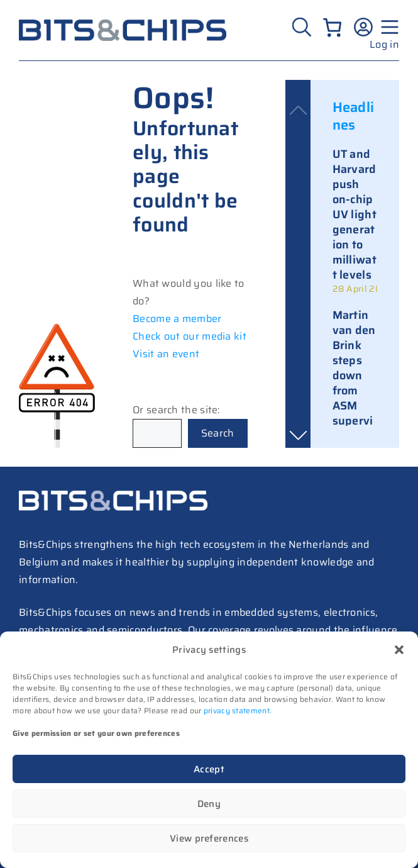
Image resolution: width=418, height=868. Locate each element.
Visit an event (166, 354)
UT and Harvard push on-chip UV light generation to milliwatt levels (355, 214)
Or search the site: (177, 410)
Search (218, 433)
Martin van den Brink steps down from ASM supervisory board (354, 383)
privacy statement (237, 710)
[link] (355, 221)
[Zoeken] (303, 27)
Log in (384, 44)
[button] (399, 650)
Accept (209, 769)
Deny (209, 804)
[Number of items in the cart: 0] (332, 27)
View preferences (209, 838)
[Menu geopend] (388, 27)
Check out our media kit (190, 336)
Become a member (177, 319)
